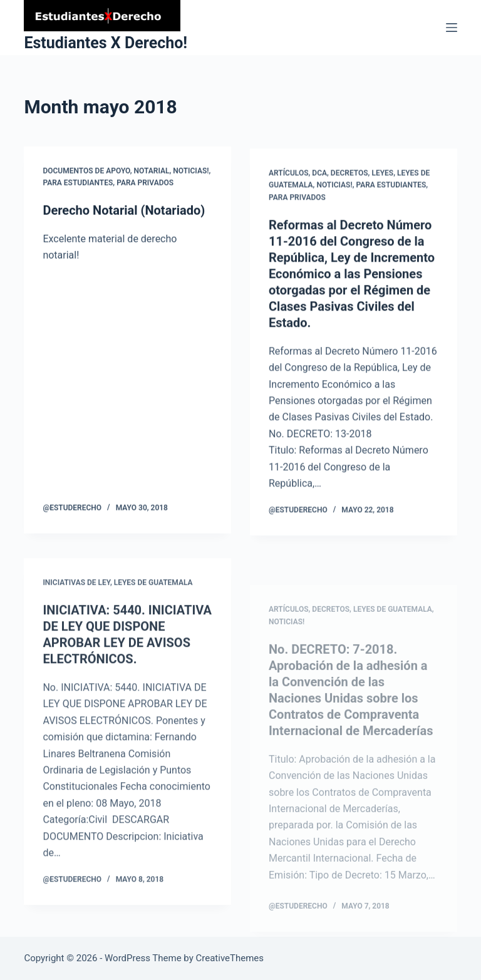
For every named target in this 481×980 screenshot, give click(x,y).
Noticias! (191, 171)
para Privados (145, 183)
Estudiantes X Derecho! (106, 43)
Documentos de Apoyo (86, 171)
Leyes (382, 176)
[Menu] (452, 28)
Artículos (289, 176)
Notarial (152, 171)
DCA (319, 176)
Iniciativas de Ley (76, 591)
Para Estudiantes (78, 183)
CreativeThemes (230, 958)
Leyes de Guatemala (153, 591)
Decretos (349, 176)
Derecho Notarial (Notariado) (124, 211)
